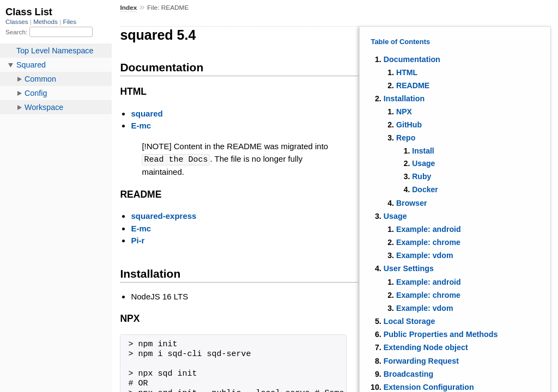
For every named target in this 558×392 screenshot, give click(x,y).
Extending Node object (426, 347)
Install (423, 151)
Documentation (412, 59)
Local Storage (410, 321)
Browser (412, 203)
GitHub (409, 125)
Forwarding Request (421, 361)
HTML (407, 72)
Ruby (421, 176)
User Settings (409, 268)
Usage (423, 163)
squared (147, 114)
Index (128, 8)
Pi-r (138, 240)
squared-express (163, 215)
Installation (404, 99)
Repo (406, 138)
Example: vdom (425, 255)
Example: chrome (428, 242)
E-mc (141, 125)
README (413, 85)
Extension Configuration (429, 387)
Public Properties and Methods (441, 334)
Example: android (429, 229)
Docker (425, 189)
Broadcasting (408, 374)
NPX (404, 112)
